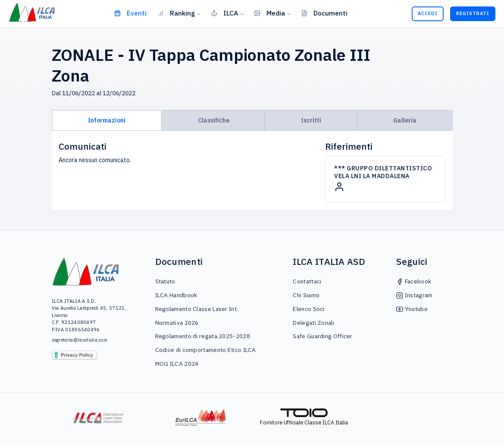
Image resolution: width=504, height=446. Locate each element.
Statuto (165, 281)
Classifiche (214, 120)
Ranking (176, 13)
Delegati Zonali (313, 323)
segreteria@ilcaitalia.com (80, 340)
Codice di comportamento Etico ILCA (206, 350)
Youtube (412, 309)
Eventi (130, 13)
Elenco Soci (308, 309)
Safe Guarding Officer (322, 336)
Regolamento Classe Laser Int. (197, 309)
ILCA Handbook (176, 295)
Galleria (405, 120)
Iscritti (311, 120)
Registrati (473, 13)
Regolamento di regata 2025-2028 (203, 336)
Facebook (414, 281)
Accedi (428, 13)
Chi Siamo (306, 295)
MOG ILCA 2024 (177, 364)
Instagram (414, 295)
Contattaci (307, 281)
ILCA (224, 13)
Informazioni (107, 120)
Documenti (324, 13)
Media (269, 13)
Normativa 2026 (177, 323)
